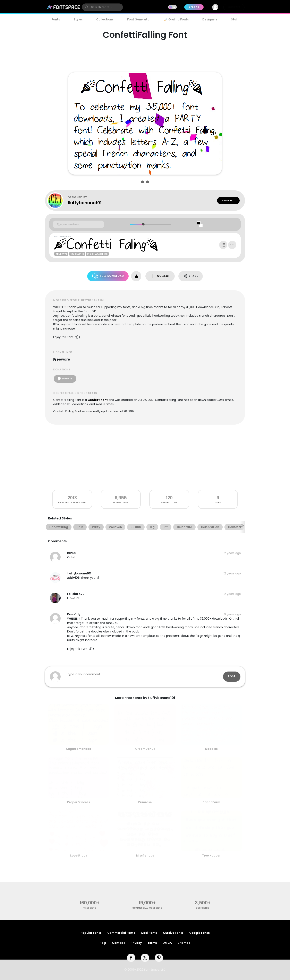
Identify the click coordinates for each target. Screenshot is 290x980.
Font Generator (139, 19)
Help (103, 943)
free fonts (90, 908)
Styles (78, 19)
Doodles (211, 749)
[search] (102, 7)
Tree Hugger (211, 856)
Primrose (145, 802)
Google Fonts (199, 933)
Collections (105, 19)
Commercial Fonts (121, 933)
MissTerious (145, 856)
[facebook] (131, 958)
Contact (228, 200)
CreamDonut (145, 749)
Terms (152, 943)
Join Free (234, 7)
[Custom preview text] (78, 224)
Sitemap (184, 943)
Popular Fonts (91, 933)
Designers (210, 19)
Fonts (56, 19)
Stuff (235, 19)
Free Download (108, 276)
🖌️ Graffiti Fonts (177, 19)
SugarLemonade (79, 749)
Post (232, 676)
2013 (72, 498)
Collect (160, 276)
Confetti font (98, 400)
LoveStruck (79, 856)
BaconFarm (211, 802)
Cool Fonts (149, 933)
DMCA (167, 943)
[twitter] (145, 958)
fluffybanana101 (85, 203)
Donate (65, 379)
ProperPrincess (79, 802)
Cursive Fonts (173, 933)
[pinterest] (159, 958)
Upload (194, 7)
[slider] (143, 224)
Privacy (136, 943)
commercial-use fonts (147, 908)
